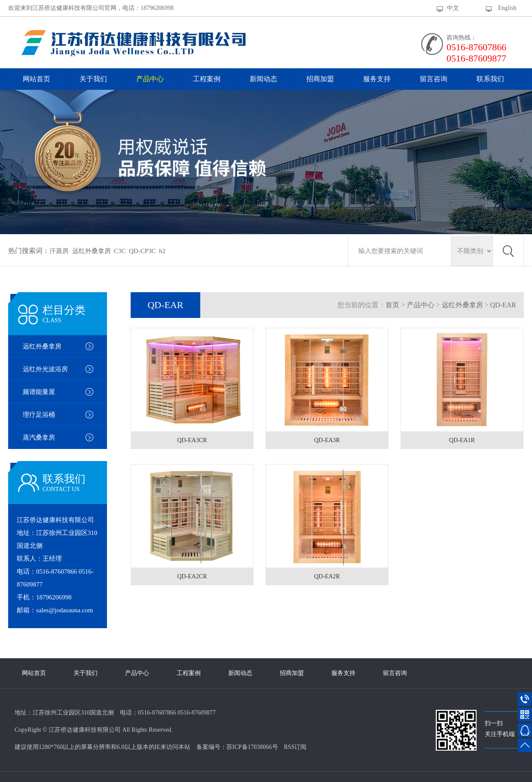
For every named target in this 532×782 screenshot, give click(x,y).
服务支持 (377, 79)
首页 (392, 305)
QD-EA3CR (192, 440)
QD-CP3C (142, 251)
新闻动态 (263, 79)
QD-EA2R (327, 576)
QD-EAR (503, 305)
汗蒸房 (59, 251)
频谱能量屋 (39, 392)
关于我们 (93, 79)
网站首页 (37, 79)
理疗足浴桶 (39, 415)
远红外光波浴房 (45, 369)
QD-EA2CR (192, 576)
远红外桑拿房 (92, 251)
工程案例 (207, 79)
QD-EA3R (327, 440)
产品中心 (150, 79)
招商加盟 (320, 79)
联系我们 (490, 79)
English (507, 8)
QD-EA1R (462, 440)
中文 (453, 8)
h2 (162, 251)
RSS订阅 (295, 747)
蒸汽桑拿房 (39, 437)
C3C (120, 251)
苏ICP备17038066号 (252, 747)
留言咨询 (434, 79)
